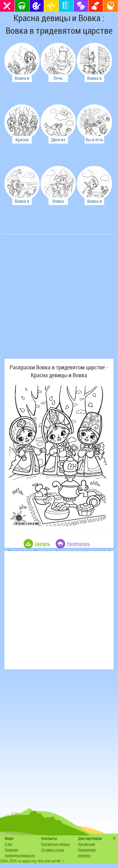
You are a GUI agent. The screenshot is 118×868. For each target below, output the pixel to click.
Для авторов (87, 844)
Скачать (42, 544)
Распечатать (78, 544)
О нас (8, 844)
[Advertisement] (59, 299)
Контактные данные (55, 844)
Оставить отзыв (53, 850)
